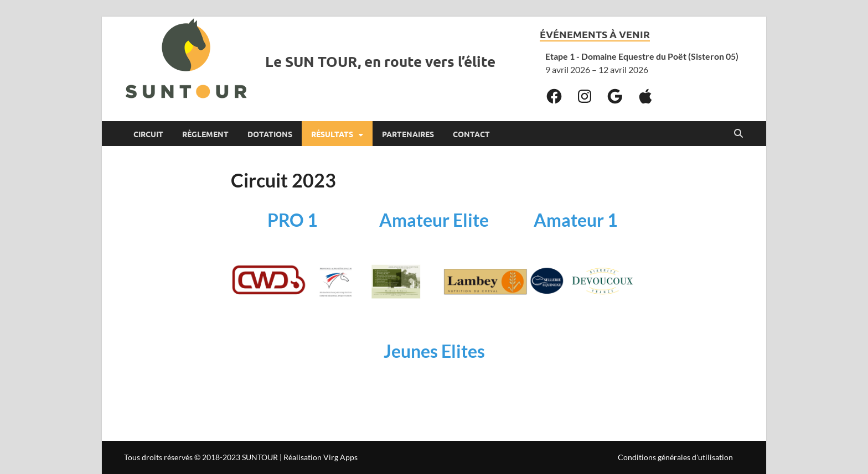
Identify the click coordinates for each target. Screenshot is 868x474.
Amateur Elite (434, 220)
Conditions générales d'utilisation (675, 457)
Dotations (270, 134)
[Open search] (738, 134)
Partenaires (408, 134)
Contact (471, 134)
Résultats (332, 134)
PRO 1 (293, 220)
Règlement (205, 134)
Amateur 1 (576, 220)
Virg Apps (340, 457)
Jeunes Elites (434, 351)
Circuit (148, 134)
